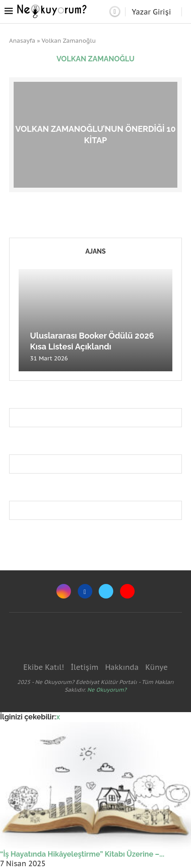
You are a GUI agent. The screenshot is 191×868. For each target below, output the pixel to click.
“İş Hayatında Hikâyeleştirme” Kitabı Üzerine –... (82, 854)
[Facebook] (85, 591)
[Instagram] (64, 591)
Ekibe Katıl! (43, 667)
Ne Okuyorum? (107, 690)
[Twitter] (106, 591)
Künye (156, 667)
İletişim (84, 667)
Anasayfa (22, 41)
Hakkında (122, 667)
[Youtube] (127, 591)
